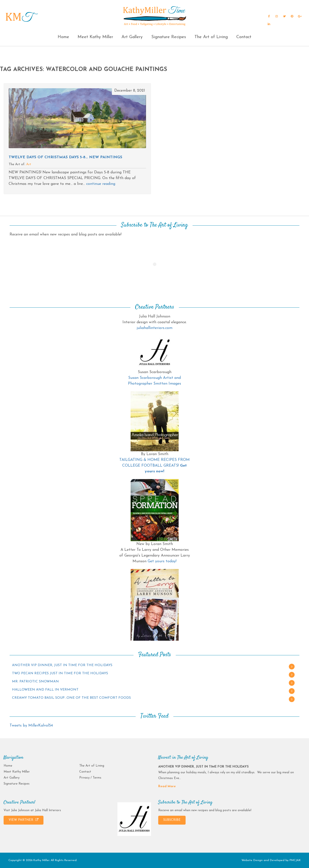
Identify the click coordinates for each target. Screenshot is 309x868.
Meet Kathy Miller (95, 37)
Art (29, 164)
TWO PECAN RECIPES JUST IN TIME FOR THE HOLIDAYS (60, 673)
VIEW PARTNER (24, 820)
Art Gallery (132, 37)
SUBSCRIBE (172, 820)
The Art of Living (211, 37)
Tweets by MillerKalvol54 (31, 726)
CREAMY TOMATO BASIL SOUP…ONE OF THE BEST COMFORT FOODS (71, 698)
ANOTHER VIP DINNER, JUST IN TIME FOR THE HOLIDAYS (62, 665)
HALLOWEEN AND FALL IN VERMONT (45, 690)
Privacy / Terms (90, 778)
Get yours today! (162, 561)
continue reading (101, 184)
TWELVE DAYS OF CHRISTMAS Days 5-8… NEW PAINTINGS (65, 157)
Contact (244, 37)
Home (63, 37)
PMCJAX (295, 860)
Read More (167, 786)
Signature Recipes (169, 37)
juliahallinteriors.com (154, 328)
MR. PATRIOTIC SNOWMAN (35, 682)
